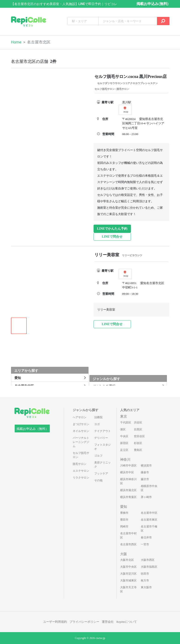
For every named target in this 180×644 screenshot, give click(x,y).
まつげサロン (81, 424)
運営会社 (108, 622)
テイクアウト (102, 431)
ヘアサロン (80, 417)
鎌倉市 (145, 472)
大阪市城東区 (128, 580)
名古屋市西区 (128, 544)
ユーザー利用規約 (55, 622)
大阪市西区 (148, 560)
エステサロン (81, 471)
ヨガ (97, 424)
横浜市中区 (127, 472)
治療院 (98, 417)
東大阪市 (146, 587)
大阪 (124, 554)
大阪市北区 (127, 560)
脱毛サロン (80, 464)
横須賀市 (146, 466)
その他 (98, 480)
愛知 (124, 507)
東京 (124, 416)
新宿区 (124, 443)
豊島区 (138, 450)
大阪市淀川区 (128, 574)
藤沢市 (145, 479)
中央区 (124, 436)
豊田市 (124, 520)
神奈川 (125, 460)
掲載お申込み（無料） (33, 429)
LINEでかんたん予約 (112, 229)
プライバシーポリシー (84, 622)
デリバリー (101, 438)
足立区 (124, 450)
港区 (123, 429)
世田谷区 (139, 436)
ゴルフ (98, 456)
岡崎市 (124, 527)
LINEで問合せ (112, 237)
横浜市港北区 (128, 490)
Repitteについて (127, 622)
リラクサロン (81, 478)
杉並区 (138, 443)
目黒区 (138, 429)
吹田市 (145, 574)
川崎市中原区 (128, 466)
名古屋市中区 (149, 513)
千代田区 (126, 423)
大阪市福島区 (149, 567)
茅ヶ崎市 (146, 497)
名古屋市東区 (149, 520)
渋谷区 (138, 423)
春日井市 (146, 538)
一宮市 (145, 544)
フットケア (101, 474)
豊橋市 (124, 513)
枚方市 (145, 580)
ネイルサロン (81, 431)
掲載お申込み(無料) (152, 4)
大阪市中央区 (128, 567)
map (126, 110)
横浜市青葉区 (128, 497)
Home (16, 42)
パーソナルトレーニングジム (81, 442)
